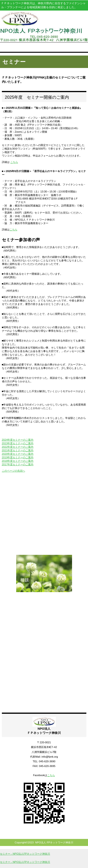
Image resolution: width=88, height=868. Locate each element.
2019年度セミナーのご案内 (18, 457)
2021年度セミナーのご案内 (18, 450)
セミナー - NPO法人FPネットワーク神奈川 (25, 854)
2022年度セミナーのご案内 (18, 447)
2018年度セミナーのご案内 (18, 461)
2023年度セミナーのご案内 (18, 443)
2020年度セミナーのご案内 (18, 454)
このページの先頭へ (13, 471)
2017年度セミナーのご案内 (18, 464)
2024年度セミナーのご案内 (18, 440)
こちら (14, 162)
